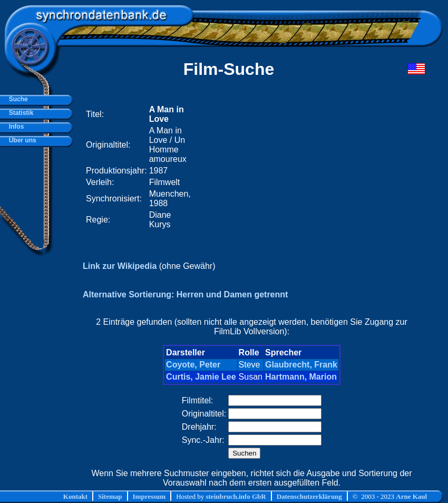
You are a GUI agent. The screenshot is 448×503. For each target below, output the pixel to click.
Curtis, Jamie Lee (201, 377)
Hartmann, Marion (301, 377)
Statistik (19, 113)
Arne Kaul (411, 496)
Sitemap (110, 496)
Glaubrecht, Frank (301, 365)
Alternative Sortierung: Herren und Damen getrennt (185, 294)
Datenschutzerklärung (309, 496)
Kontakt (75, 496)
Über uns (21, 140)
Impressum (149, 496)
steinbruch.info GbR (236, 496)
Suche (17, 99)
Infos (14, 127)
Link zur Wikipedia (120, 266)
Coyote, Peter (193, 365)
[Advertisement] (289, 167)
